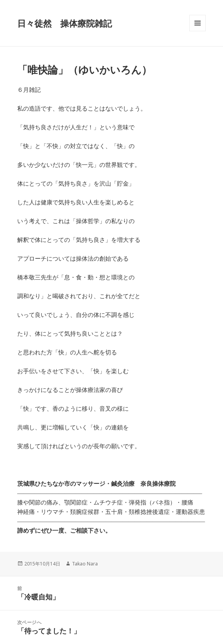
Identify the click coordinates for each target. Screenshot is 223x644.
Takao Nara (85, 564)
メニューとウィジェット (198, 31)
